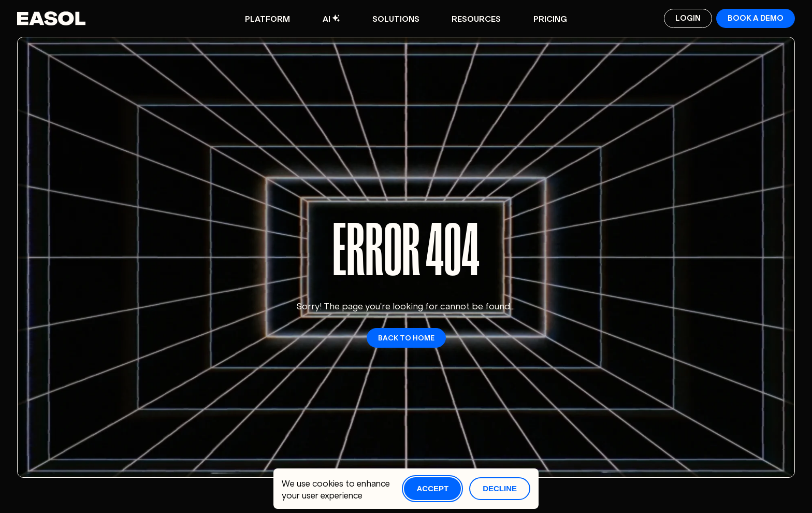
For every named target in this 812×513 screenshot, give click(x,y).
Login (688, 17)
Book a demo (756, 17)
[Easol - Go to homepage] (52, 18)
